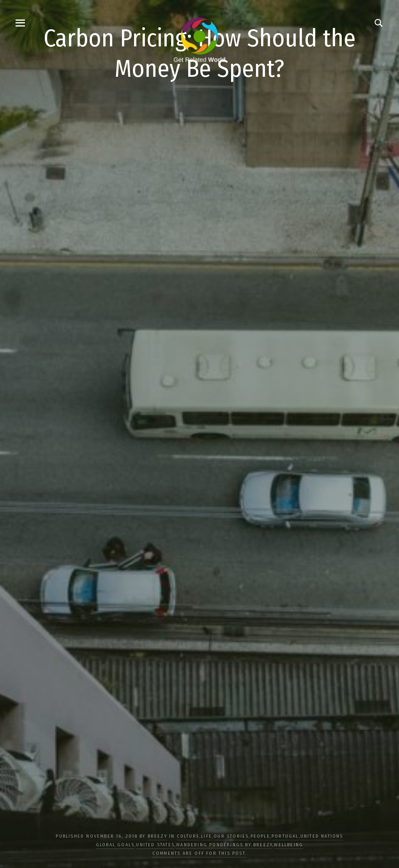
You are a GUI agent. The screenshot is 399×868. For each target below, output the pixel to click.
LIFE (207, 836)
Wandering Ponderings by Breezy (224, 845)
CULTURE (188, 836)
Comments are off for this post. (199, 853)
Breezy (157, 836)
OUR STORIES (231, 836)
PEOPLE (260, 836)
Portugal (285, 836)
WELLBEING (289, 845)
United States (155, 845)
